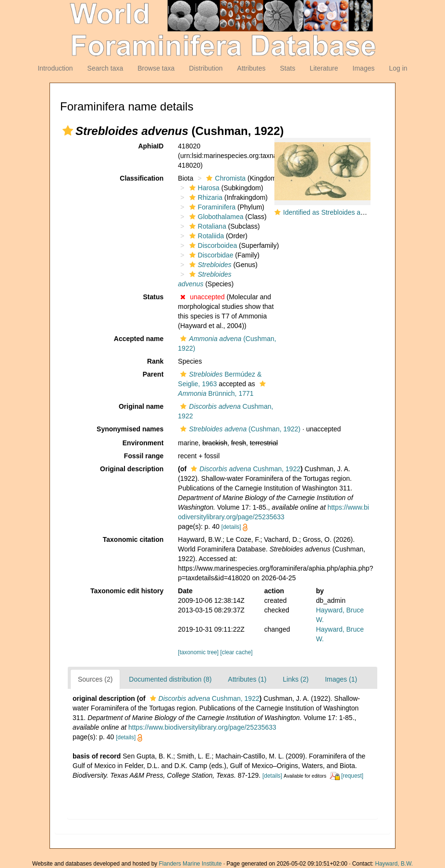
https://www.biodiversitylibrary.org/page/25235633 (202, 727)
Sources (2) (95, 679)
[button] (68, 131)
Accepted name (139, 339)
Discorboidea (212, 245)
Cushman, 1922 (244, 469)
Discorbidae (210, 255)
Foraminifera (211, 207)
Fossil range (144, 456)
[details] (231, 527)
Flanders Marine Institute (191, 864)
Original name (141, 406)
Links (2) (296, 679)
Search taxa (105, 68)
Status (154, 297)
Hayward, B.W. (394, 864)
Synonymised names (130, 429)
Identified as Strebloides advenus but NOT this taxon (362, 212)
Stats (287, 68)
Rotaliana (207, 226)
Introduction (55, 68)
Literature (324, 68)
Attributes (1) (247, 679)
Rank (155, 361)
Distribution (206, 68)
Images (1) (341, 679)
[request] (352, 776)
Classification (142, 178)
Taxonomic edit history (127, 591)
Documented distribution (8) (170, 679)
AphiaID (151, 146)
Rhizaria (205, 197)
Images (364, 68)
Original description (132, 469)
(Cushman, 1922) (239, 429)
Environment (143, 443)
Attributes (251, 68)
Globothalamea (215, 217)
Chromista (225, 178)
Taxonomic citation (133, 539)
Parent (153, 374)
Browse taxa (156, 68)
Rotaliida (205, 236)
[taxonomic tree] (198, 652)
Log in (398, 68)
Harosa (203, 188)
